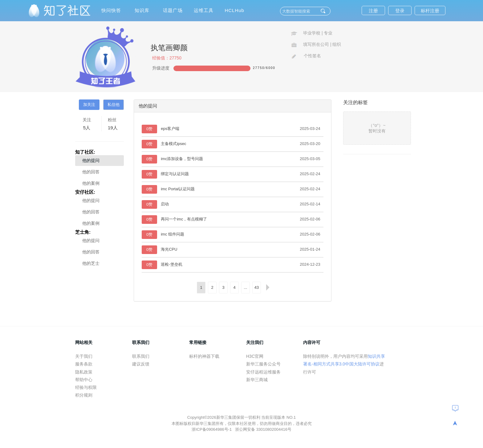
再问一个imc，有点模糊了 (184, 219)
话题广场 (173, 10)
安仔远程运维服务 (263, 372)
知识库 (142, 10)
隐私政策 (84, 372)
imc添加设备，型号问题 (182, 159)
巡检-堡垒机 (171, 264)
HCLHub (234, 10)
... (246, 287)
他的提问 (91, 160)
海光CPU (169, 249)
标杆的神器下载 (204, 356)
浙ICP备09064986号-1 (212, 429)
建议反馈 (141, 364)
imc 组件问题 (172, 234)
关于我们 (84, 356)
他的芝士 (91, 263)
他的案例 (91, 183)
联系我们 (141, 356)
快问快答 (111, 10)
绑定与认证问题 (175, 174)
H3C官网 (255, 356)
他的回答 (91, 172)
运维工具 (204, 10)
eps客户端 (170, 129)
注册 (373, 11)
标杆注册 (430, 11)
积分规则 (84, 395)
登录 (400, 11)
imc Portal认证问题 (178, 189)
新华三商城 (257, 380)
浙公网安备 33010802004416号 (263, 429)
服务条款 (84, 364)
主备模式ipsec (173, 144)
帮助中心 (84, 380)
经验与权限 (86, 387)
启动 (165, 204)
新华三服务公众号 (263, 364)
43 (257, 287)
